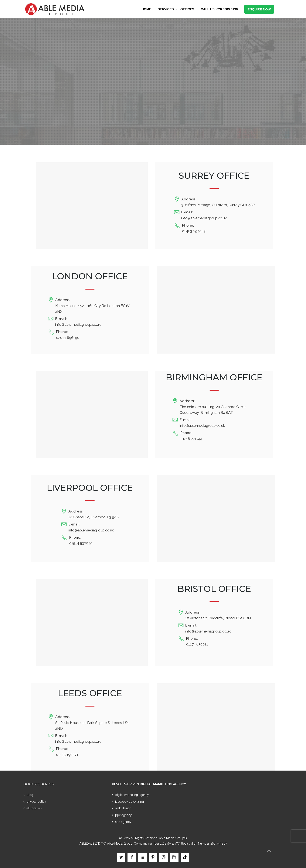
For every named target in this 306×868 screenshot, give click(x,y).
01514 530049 (81, 543)
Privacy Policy (36, 802)
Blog (30, 795)
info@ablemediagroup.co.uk (204, 218)
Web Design (123, 808)
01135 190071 (67, 755)
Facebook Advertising (130, 802)
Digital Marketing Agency (132, 795)
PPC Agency (123, 815)
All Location (34, 808)
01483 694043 (194, 231)
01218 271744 (191, 439)
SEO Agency (123, 822)
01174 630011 (197, 644)
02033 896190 (68, 338)
